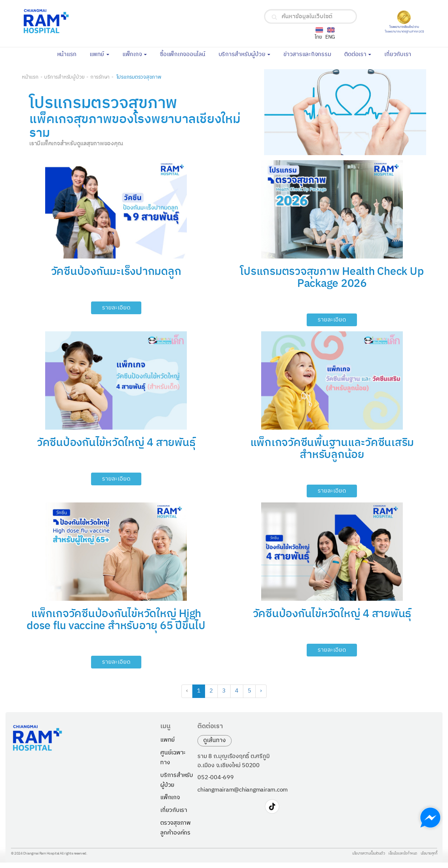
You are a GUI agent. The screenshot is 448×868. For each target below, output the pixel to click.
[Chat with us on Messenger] (430, 818)
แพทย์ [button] (99, 54)
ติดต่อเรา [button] (358, 54)
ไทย (318, 37)
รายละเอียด (116, 308)
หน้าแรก (70, 54)
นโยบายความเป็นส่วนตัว (368, 854)
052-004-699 (215, 778)
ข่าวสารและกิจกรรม (311, 54)
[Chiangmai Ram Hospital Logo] (89, 21)
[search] (274, 17)
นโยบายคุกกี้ (429, 854)
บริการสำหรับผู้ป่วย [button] (245, 54)
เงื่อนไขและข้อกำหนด (403, 854)
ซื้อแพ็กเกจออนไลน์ (186, 54)
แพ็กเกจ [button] (135, 54)
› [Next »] (261, 691)
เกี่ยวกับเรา (401, 54)
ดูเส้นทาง (215, 740)
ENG (330, 37)
